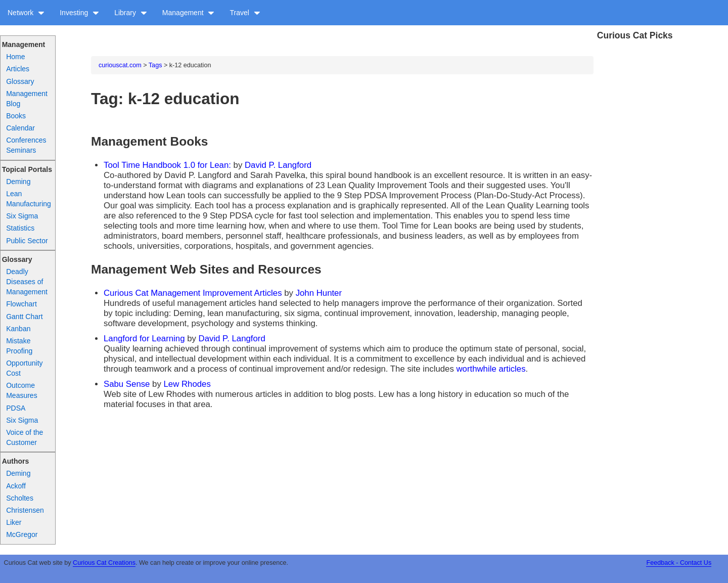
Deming (18, 182)
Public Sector (27, 241)
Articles (18, 69)
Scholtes (20, 498)
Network (26, 13)
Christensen (25, 510)
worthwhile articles (491, 369)
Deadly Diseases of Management (27, 282)
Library (131, 13)
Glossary (20, 81)
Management (189, 13)
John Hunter (319, 293)
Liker (14, 522)
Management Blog (27, 99)
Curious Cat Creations (104, 563)
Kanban (18, 329)
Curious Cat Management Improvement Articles (193, 293)
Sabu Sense (127, 384)
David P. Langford (278, 165)
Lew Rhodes (187, 384)
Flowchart (21, 304)
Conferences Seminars (26, 145)
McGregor (22, 534)
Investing (79, 13)
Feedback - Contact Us (679, 563)
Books (16, 116)
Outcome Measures (21, 390)
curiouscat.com (120, 65)
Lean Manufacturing (29, 199)
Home (15, 57)
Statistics (20, 228)
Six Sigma (22, 216)
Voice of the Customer (25, 437)
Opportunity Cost (24, 368)
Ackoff (16, 486)
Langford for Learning (144, 339)
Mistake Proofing (19, 346)
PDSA (16, 408)
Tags (155, 65)
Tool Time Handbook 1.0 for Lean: (169, 165)
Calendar (20, 128)
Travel (245, 13)
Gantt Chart (24, 317)
